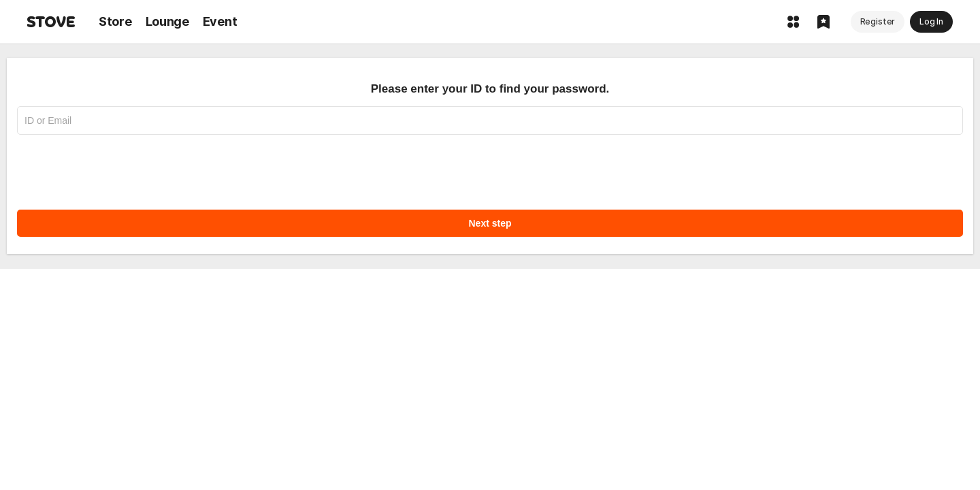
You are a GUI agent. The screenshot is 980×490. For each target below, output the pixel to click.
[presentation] (120, 165)
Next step (490, 223)
